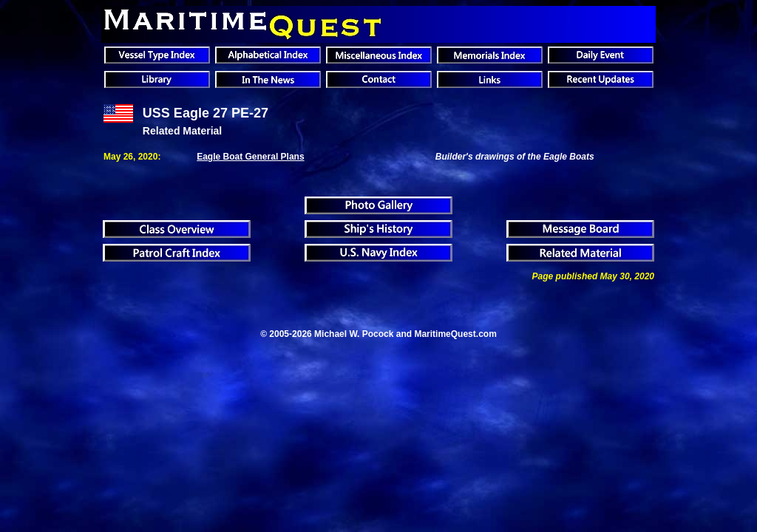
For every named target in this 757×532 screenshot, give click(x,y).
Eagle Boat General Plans (250, 157)
